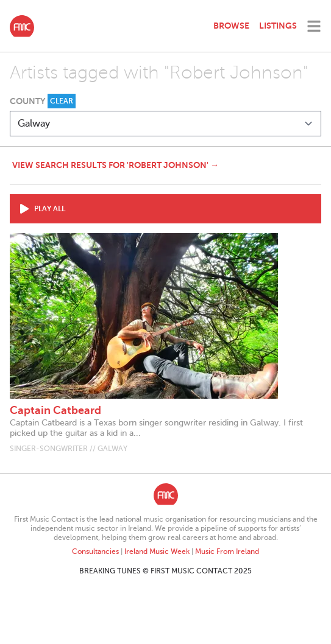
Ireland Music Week (157, 551)
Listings (278, 26)
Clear (62, 101)
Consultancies (95, 551)
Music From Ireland (227, 551)
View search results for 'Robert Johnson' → (116, 165)
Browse (231, 26)
